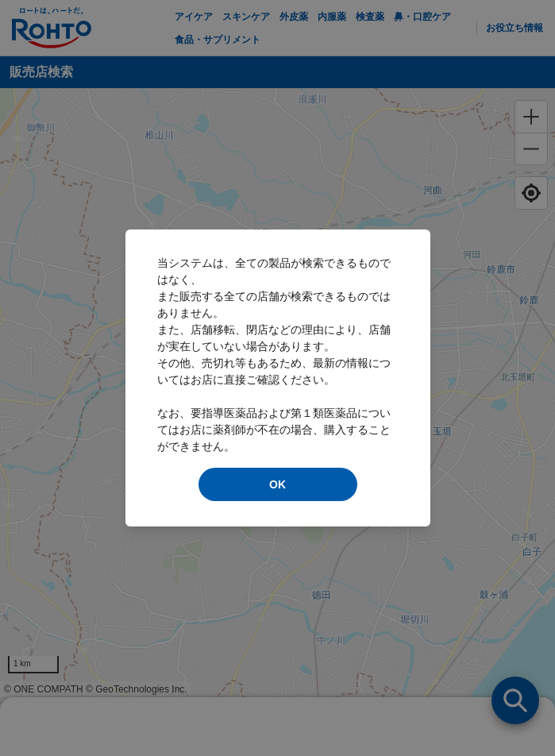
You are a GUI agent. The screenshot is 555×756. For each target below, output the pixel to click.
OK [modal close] (277, 484)
